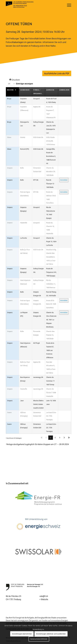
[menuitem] (68, 5)
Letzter (69, 438)
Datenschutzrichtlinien (39, 639)
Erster (42, 438)
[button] (11, 84)
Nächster (64, 438)
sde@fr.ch (44, 596)
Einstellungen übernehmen (22, 634)
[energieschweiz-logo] (39, 525)
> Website (44, 599)
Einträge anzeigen (19, 84)
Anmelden (64, 180)
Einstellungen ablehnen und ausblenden (51, 634)
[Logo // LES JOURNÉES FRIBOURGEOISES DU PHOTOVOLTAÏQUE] (32, 5)
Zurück (46, 438)
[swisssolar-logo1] (39, 552)
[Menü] (68, 5)
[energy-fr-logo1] (39, 498)
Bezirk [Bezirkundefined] (10, 90)
